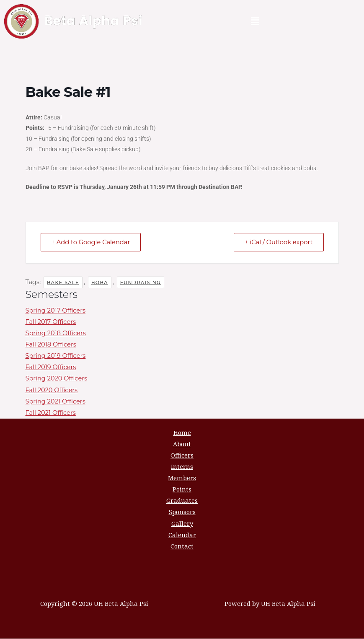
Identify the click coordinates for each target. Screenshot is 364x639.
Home (182, 433)
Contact (182, 546)
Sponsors (182, 512)
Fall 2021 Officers (51, 413)
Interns (182, 467)
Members (182, 478)
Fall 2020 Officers (52, 390)
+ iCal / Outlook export (276, 242)
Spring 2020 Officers (57, 379)
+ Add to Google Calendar (93, 242)
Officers (182, 455)
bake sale (63, 282)
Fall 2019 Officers (51, 367)
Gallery (182, 523)
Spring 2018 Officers (56, 334)
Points (182, 489)
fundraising (141, 282)
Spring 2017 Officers (56, 311)
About (182, 444)
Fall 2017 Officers (51, 322)
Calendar (182, 535)
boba (100, 282)
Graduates (182, 501)
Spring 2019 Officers (56, 356)
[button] (255, 21)
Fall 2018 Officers (51, 345)
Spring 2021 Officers (56, 401)
